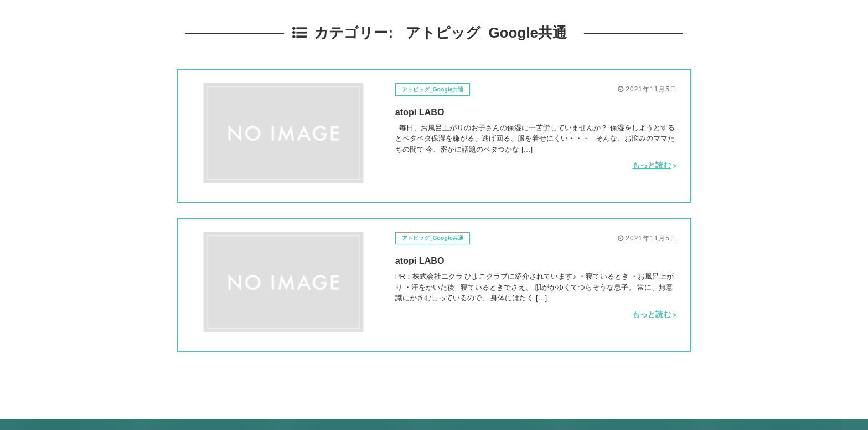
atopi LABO (426, 111)
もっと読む (654, 165)
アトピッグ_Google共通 (440, 89)
